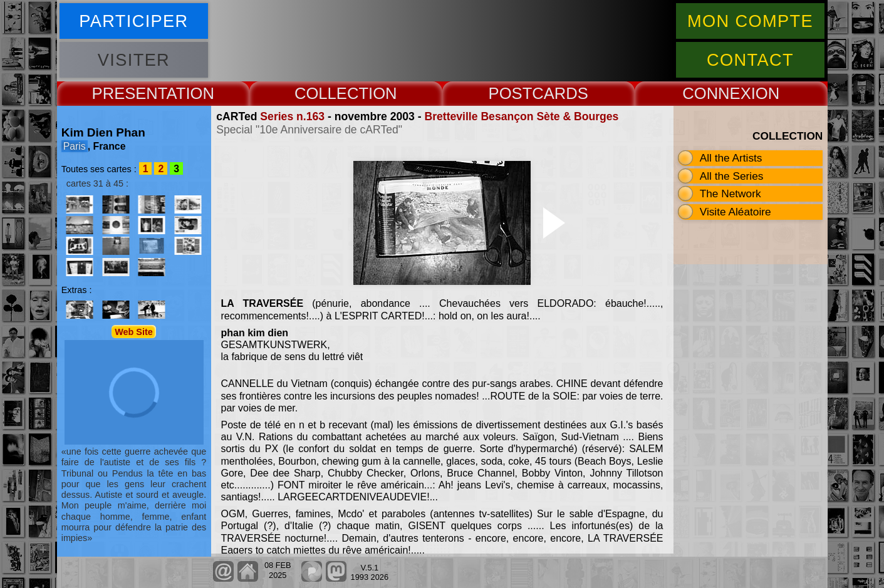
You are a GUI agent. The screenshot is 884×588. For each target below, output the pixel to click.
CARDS (560, 93)
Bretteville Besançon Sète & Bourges (521, 116)
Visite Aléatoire (736, 212)
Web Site (134, 331)
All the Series (732, 176)
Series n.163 (292, 116)
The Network (731, 193)
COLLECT (331, 93)
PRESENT (129, 93)
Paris (75, 146)
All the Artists (731, 158)
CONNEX (717, 93)
